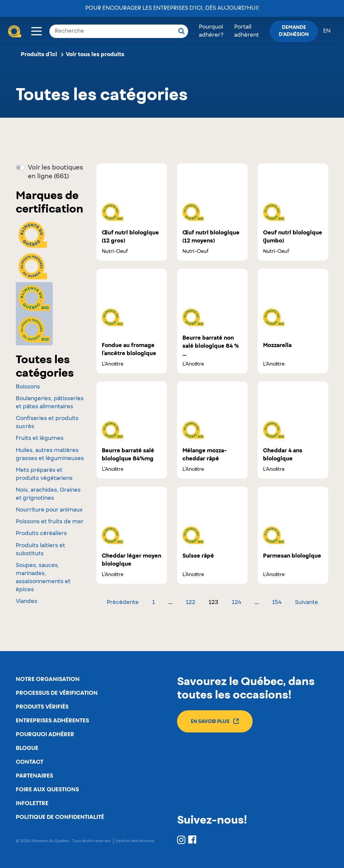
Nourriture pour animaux (49, 510)
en (327, 31)
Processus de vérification (57, 693)
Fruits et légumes (40, 439)
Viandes (27, 602)
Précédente (123, 603)
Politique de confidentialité (60, 817)
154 (277, 603)
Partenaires (34, 776)
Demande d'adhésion (294, 31)
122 (190, 603)
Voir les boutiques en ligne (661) (55, 172)
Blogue (27, 748)
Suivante (307, 603)
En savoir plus (215, 721)
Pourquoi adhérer (45, 734)
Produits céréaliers (41, 534)
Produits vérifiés (42, 707)
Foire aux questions (47, 790)
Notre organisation (48, 679)
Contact (30, 762)
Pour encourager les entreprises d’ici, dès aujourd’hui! (172, 8)
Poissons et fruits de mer (50, 522)
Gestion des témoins (135, 841)
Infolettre (32, 803)
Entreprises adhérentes (52, 721)
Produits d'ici (39, 54)
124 (236, 603)
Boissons (28, 387)
